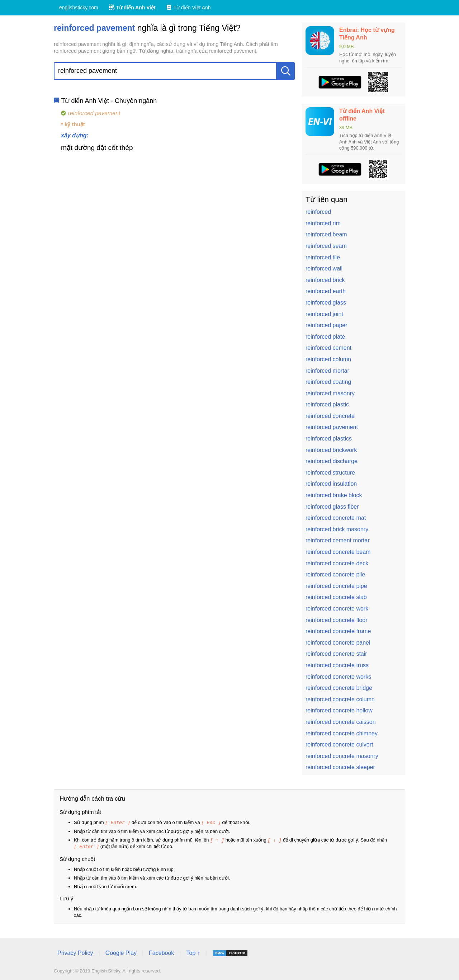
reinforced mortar (327, 371)
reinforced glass (326, 303)
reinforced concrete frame (338, 631)
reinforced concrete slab (336, 597)
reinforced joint (324, 314)
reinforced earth (326, 291)
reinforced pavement (332, 427)
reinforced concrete (330, 416)
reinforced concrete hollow (339, 710)
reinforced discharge (332, 461)
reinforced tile (323, 257)
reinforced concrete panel (338, 643)
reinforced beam (326, 234)
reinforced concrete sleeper (340, 767)
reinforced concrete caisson (341, 722)
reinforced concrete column (340, 699)
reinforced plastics (329, 439)
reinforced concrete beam (338, 552)
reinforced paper (326, 325)
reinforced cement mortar (338, 540)
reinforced (318, 212)
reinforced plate (325, 337)
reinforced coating (328, 382)
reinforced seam (326, 246)
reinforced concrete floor (337, 620)
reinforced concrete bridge (339, 688)
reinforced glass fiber (332, 507)
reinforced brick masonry (337, 529)
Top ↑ (193, 952)
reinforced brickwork (331, 450)
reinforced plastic (327, 404)
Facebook (161, 952)
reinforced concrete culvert (339, 745)
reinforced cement (328, 348)
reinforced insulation (331, 484)
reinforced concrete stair (336, 654)
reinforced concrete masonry (342, 756)
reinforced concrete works (338, 677)
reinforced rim (323, 223)
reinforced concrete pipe (336, 586)
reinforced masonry (330, 393)
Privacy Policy (75, 952)
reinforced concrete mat (336, 518)
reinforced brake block (334, 495)
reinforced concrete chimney (342, 733)
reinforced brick (325, 280)
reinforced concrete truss (337, 665)
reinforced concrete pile (335, 574)
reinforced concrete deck (337, 563)
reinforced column (328, 359)
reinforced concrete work (337, 609)
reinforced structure (330, 473)
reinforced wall (324, 268)
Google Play (121, 952)
